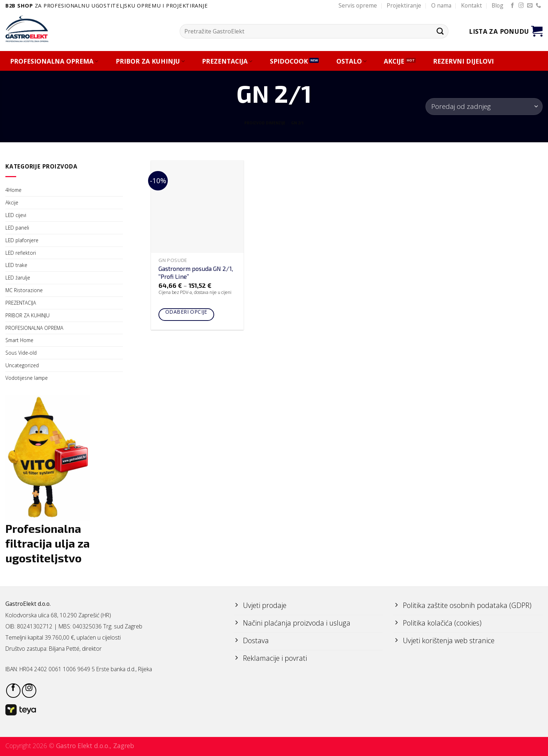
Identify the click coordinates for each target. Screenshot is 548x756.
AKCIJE (394, 61)
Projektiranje (404, 5)
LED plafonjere (22, 240)
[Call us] (538, 6)
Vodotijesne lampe (27, 378)
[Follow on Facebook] (513, 6)
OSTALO (351, 61)
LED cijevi (16, 215)
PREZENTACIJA (227, 61)
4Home (13, 190)
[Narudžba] (484, 107)
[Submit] (440, 31)
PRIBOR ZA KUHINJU (150, 61)
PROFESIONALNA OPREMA (54, 61)
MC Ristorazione (24, 290)
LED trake (16, 265)
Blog (498, 5)
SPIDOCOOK (289, 61)
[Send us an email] (530, 6)
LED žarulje (18, 278)
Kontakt (471, 5)
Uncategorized (22, 365)
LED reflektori (21, 253)
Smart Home (19, 340)
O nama (441, 5)
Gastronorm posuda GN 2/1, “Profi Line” (196, 272)
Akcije (12, 202)
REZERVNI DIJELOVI (463, 61)
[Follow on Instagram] (521, 6)
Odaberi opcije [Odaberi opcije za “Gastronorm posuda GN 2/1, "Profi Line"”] (186, 312)
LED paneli (17, 228)
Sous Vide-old (21, 353)
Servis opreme (358, 5)
